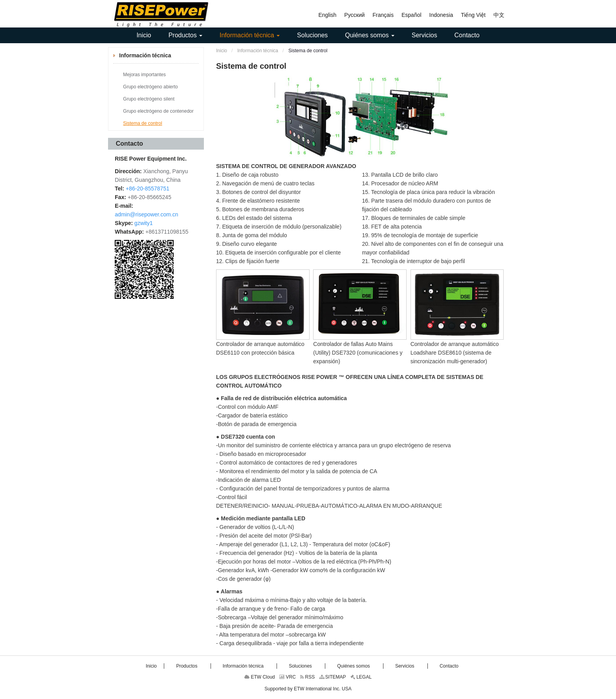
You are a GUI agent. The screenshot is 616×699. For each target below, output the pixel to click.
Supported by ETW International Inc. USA (308, 689)
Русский (354, 15)
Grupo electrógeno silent (149, 99)
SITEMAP (333, 677)
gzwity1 (144, 223)
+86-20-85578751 (148, 188)
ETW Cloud (260, 677)
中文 (499, 15)
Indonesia (441, 15)
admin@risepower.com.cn (146, 214)
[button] (185, 35)
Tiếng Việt (473, 15)
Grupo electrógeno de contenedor (158, 111)
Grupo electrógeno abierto (150, 87)
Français (383, 15)
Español (412, 15)
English (327, 15)
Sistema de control (142, 123)
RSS (307, 677)
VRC (288, 677)
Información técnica (257, 51)
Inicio (222, 51)
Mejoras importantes (144, 75)
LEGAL (361, 677)
